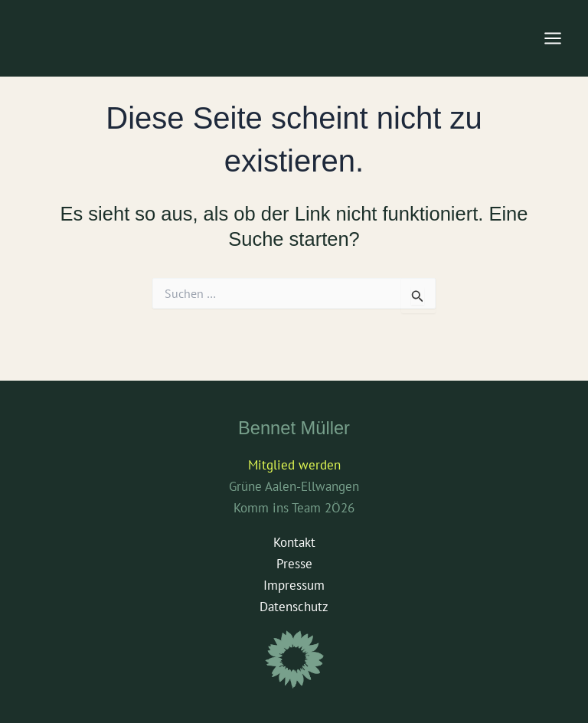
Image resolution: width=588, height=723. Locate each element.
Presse (294, 564)
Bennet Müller (294, 427)
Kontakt (294, 542)
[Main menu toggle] (554, 38)
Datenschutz (294, 607)
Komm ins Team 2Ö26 (294, 508)
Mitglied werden (294, 465)
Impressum (294, 585)
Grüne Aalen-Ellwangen (294, 486)
